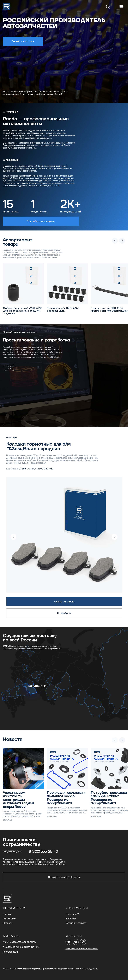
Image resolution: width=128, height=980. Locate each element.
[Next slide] (13, 368)
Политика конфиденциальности (82, 949)
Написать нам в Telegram (64, 877)
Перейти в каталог (23, 41)
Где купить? (72, 914)
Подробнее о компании (41, 221)
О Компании (10, 919)
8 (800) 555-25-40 (43, 851)
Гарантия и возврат (76, 923)
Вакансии (71, 919)
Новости (8, 923)
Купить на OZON (64, 602)
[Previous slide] (13, 537)
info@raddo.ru (10, 952)
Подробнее (64, 613)
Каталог (7, 914)
